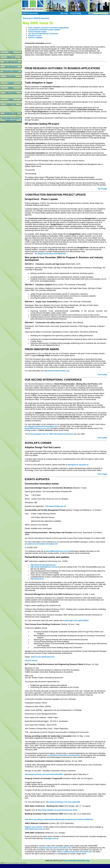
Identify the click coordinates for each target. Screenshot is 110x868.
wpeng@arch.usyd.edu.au (78, 465)
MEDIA (11, 88)
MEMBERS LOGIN (11, 113)
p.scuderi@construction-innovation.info (64, 755)
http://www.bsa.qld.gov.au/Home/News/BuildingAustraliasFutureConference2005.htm (59, 819)
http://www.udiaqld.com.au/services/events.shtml (57, 810)
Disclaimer (78, 861)
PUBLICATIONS (11, 93)
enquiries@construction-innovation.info (55, 848)
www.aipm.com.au (51, 838)
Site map (86, 861)
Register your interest (34, 827)
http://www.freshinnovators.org (57, 371)
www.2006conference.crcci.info (37, 428)
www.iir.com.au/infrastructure (43, 657)
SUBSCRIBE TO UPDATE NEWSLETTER (11, 120)
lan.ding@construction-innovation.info (50, 254)
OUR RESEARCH (11, 67)
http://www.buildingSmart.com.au (44, 567)
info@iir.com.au (31, 661)
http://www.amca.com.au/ (35, 829)
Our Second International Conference (43, 34)
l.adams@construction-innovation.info (42, 426)
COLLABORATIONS (11, 62)
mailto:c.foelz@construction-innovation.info (74, 852)
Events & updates (35, 38)
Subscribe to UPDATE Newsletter (36, 18)
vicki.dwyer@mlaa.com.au (55, 506)
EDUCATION (11, 76)
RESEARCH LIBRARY (11, 72)
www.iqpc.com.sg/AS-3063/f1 (77, 621)
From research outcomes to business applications (49, 28)
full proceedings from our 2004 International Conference (51, 434)
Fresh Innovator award (37, 32)
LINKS (11, 100)
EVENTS (11, 83)
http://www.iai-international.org (43, 565)
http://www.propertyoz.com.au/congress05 (63, 802)
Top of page (102, 189)
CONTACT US (11, 104)
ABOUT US (11, 57)
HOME (11, 52)
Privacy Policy (68, 861)
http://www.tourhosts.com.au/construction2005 (44, 774)
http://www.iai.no (37, 579)
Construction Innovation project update (44, 30)
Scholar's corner (35, 36)
